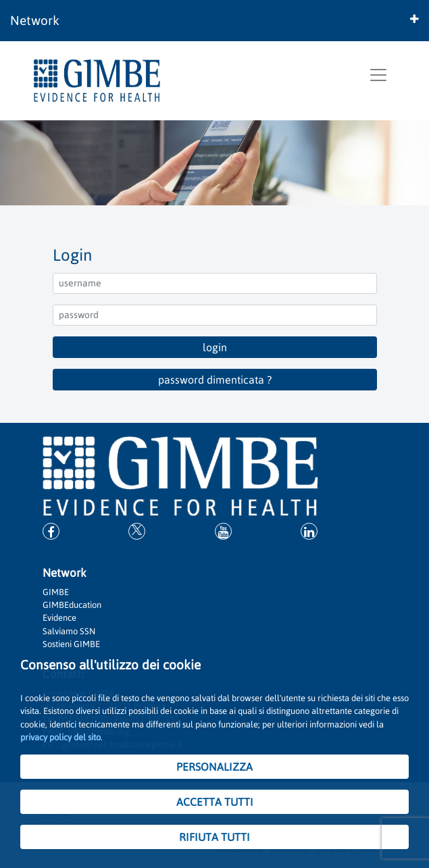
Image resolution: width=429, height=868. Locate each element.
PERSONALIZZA (214, 767)
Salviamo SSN (69, 631)
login (215, 347)
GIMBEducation (72, 605)
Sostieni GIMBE (71, 644)
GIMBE (56, 592)
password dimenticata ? (215, 380)
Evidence (59, 618)
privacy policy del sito (60, 737)
